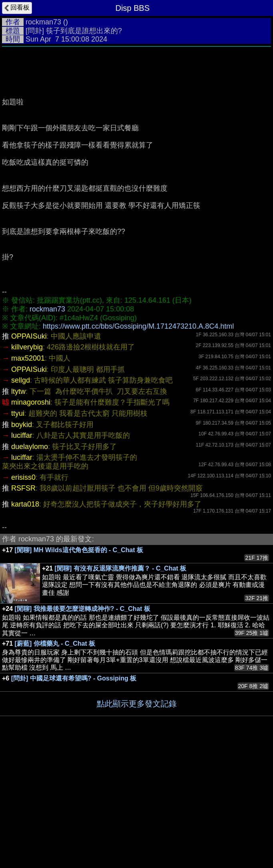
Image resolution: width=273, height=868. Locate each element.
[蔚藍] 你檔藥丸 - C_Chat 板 (55, 644)
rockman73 (43, 22)
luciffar (22, 435)
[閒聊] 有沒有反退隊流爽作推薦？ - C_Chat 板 (121, 568)
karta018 (25, 504)
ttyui (18, 413)
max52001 (28, 358)
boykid (22, 425)
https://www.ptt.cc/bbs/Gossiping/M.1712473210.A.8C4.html (138, 326)
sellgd (21, 380)
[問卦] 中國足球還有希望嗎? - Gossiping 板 (74, 678)
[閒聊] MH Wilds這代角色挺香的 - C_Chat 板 (79, 550)
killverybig (27, 347)
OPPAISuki (29, 336)
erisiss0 (23, 477)
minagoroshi (31, 402)
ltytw (18, 391)
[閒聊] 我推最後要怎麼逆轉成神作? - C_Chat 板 (83, 609)
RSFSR (23, 488)
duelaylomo (30, 447)
